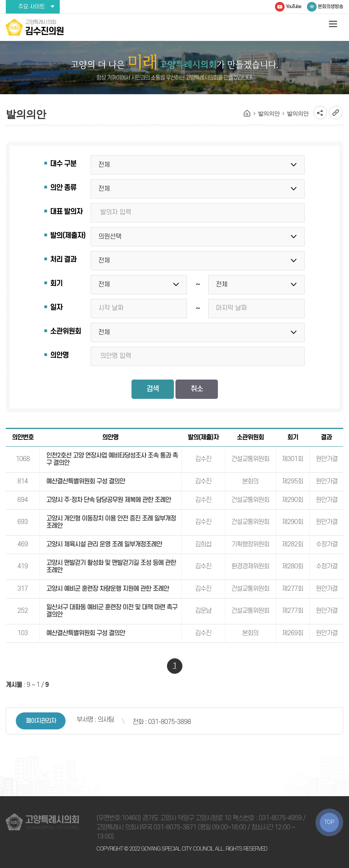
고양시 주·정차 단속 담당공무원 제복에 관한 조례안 (109, 500)
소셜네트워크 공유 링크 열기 (320, 113)
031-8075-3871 (175, 827)
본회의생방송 (330, 7)
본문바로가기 (0, 0)
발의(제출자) (68, 236)
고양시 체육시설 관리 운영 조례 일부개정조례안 (104, 544)
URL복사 (336, 113)
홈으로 (247, 114)
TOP (329, 822)
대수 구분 (63, 164)
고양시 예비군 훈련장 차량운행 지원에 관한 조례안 (108, 589)
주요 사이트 (31, 7)
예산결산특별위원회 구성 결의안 (86, 481)
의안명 (59, 355)
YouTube (293, 7)
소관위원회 (66, 331)
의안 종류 (63, 188)
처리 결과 (63, 260)
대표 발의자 (66, 212)
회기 (56, 284)
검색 (153, 389)
